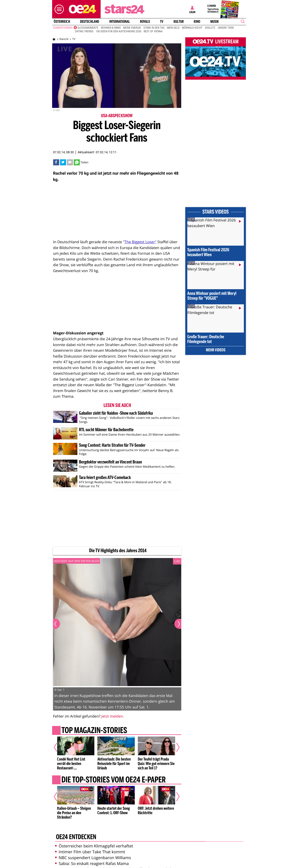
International (120, 22)
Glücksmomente (88, 28)
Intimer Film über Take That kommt (90, 852)
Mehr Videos (216, 350)
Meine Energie (132, 28)
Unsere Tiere (226, 28)
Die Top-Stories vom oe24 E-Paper (113, 780)
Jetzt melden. (113, 716)
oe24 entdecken (76, 837)
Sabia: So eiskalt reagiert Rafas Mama (92, 863)
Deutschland (90, 22)
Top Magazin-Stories (94, 731)
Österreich (62, 22)
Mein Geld (173, 28)
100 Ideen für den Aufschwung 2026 (118, 31)
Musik (215, 22)
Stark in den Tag (154, 28)
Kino (197, 22)
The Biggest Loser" (140, 242)
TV (162, 22)
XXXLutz (210, 28)
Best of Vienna (153, 31)
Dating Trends (84, 31)
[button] (58, 9)
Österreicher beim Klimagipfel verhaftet (94, 846)
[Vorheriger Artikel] (58, 747)
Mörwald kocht (192, 28)
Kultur (178, 22)
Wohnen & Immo (111, 28)
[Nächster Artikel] (175, 747)
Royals (145, 22)
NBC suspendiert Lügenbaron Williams (93, 858)
